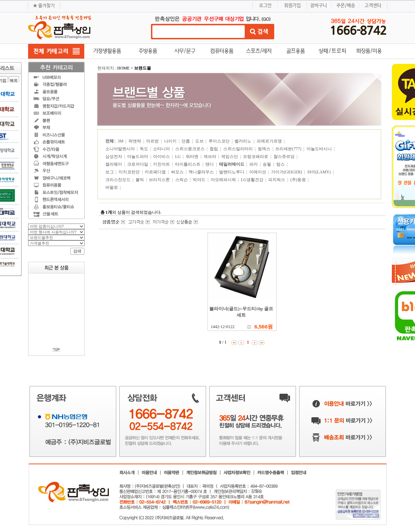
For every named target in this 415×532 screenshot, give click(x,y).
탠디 (210, 164)
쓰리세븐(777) (289, 149)
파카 (254, 164)
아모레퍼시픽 (224, 180)
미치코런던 (130, 172)
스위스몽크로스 (190, 149)
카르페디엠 (156, 172)
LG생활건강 (253, 180)
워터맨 (193, 157)
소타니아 (162, 149)
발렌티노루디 (232, 172)
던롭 (186, 141)
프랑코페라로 (256, 157)
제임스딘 (230, 157)
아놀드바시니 (320, 149)
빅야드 (200, 180)
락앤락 (135, 141)
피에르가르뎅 (270, 141)
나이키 (171, 141)
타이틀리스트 (188, 164)
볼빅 (140, 180)
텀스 (281, 164)
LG (179, 157)
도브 (200, 141)
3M (121, 141)
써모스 (178, 172)
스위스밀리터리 (239, 149)
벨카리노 (243, 141)
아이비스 (162, 157)
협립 (214, 149)
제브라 (210, 157)
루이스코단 (220, 141)
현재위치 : (107, 68)
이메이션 (258, 172)
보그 (110, 172)
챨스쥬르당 (285, 157)
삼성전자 (114, 157)
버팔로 (112, 187)
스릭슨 (182, 180)
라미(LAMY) (320, 172)
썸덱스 (265, 149)
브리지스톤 (160, 180)
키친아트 (162, 164)
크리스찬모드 (118, 180)
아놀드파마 (138, 157)
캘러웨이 (114, 164)
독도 (144, 149)
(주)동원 (299, 180)
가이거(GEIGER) (287, 172)
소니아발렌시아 (121, 149)
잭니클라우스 (202, 172)
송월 (267, 164)
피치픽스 (277, 180)
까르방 (153, 141)
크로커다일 (138, 164)
